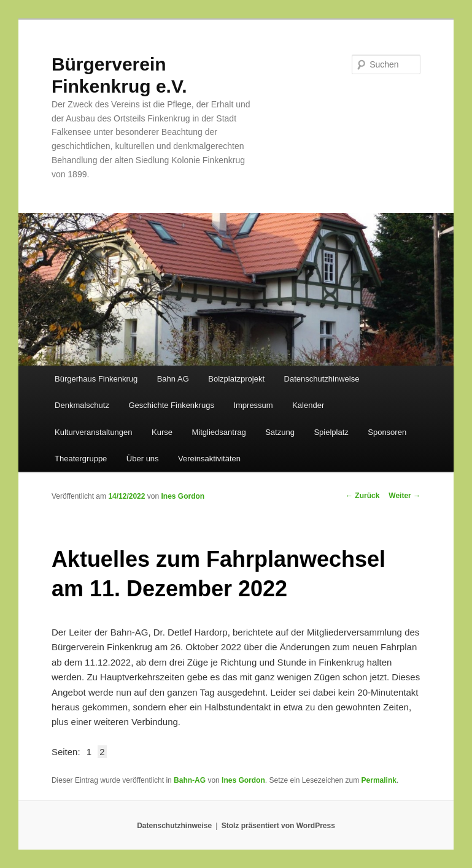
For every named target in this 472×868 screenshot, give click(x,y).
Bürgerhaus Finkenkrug (96, 379)
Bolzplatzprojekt (236, 379)
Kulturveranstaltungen (93, 432)
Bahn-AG (190, 780)
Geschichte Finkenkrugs (171, 405)
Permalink (379, 780)
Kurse (162, 432)
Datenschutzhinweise (322, 379)
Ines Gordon (183, 496)
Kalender (308, 405)
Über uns (143, 459)
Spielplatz (331, 432)
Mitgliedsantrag (219, 432)
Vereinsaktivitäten (209, 459)
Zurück (362, 496)
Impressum (253, 405)
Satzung (280, 432)
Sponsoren (387, 432)
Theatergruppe (81, 459)
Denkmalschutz (82, 405)
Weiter (404, 496)
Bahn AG (173, 379)
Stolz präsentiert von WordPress (278, 826)
